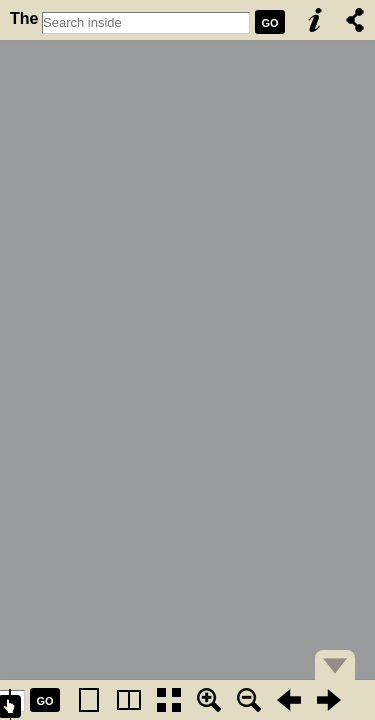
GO (269, 23)
